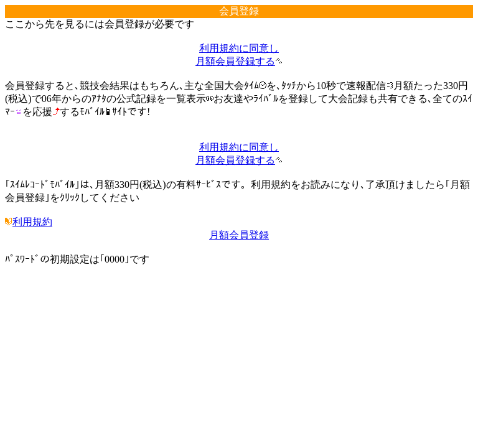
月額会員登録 (239, 235)
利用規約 (29, 222)
